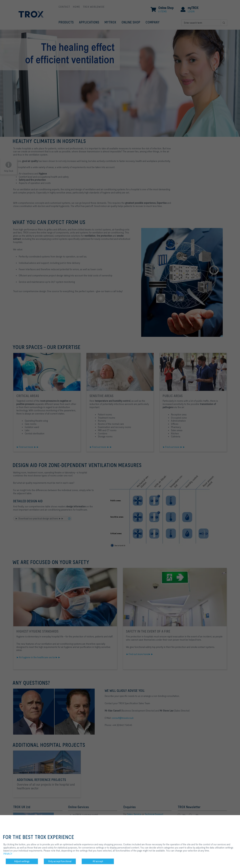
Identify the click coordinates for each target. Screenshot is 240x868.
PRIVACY (8, 854)
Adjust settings (22, 861)
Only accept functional (60, 861)
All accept (98, 861)
